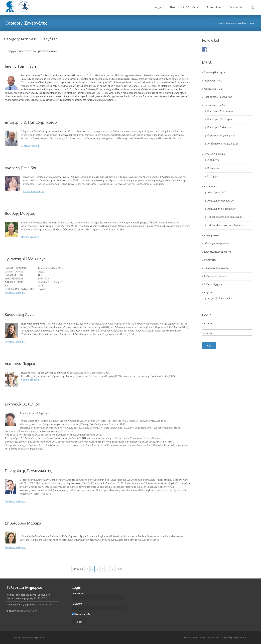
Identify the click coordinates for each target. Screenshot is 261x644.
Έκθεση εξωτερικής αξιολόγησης (225, 225)
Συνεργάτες (210, 260)
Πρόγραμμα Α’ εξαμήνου (220, 111)
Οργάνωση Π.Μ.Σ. (213, 81)
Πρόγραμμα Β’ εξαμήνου (220, 119)
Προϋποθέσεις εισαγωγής (218, 97)
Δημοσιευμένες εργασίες (217, 252)
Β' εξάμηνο (12, 611)
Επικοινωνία (237, 10)
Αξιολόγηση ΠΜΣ (217, 193)
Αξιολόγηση (211, 187)
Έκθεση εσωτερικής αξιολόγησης (226, 217)
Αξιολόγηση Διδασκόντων (221, 209)
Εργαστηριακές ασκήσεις (221, 136)
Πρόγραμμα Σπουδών (215, 105)
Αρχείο (208, 292)
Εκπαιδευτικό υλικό (215, 154)
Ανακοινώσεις (215, 10)
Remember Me (81, 614)
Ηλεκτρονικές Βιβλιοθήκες (185, 10)
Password (207, 334)
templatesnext (239, 638)
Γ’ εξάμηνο (213, 176)
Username (208, 323)
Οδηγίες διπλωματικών (217, 244)
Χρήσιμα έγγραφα (214, 284)
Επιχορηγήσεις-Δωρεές (217, 268)
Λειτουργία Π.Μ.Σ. (213, 89)
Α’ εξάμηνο (213, 160)
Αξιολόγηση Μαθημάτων (221, 201)
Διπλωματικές (212, 235)
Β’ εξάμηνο (213, 168)
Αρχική (159, 10)
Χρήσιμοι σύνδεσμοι (215, 276)
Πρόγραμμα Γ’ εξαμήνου (220, 127)
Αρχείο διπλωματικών (220, 298)
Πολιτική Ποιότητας (215, 72)
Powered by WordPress (195, 638)
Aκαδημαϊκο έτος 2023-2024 (223, 144)
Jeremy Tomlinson (20, 66)
